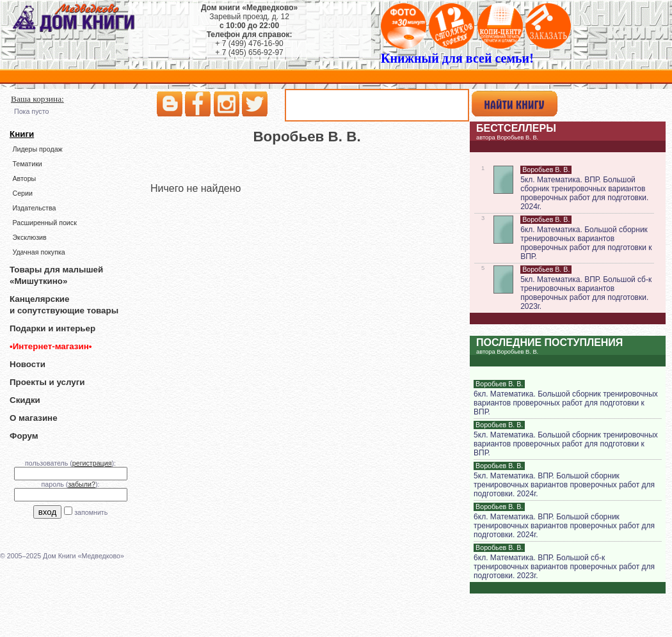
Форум (24, 436)
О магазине (34, 418)
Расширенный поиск (44, 223)
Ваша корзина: (37, 99)
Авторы (24, 178)
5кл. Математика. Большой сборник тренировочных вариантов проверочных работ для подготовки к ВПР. (566, 444)
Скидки (25, 400)
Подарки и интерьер (52, 328)
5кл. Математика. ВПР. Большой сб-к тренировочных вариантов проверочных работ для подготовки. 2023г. (586, 293)
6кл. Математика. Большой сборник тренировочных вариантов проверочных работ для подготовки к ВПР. (586, 243)
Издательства (34, 208)
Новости (28, 364)
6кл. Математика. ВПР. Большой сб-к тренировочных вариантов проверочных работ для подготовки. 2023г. (564, 567)
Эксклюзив (29, 237)
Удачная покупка (38, 252)
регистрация (92, 463)
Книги (22, 134)
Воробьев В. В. (546, 169)
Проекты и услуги (47, 382)
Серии (22, 193)
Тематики (27, 164)
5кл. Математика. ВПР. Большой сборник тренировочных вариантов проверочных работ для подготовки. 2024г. (584, 193)
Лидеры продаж (37, 149)
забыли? (82, 484)
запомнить (91, 512)
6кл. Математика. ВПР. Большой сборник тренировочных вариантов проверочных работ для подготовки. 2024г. (564, 526)
